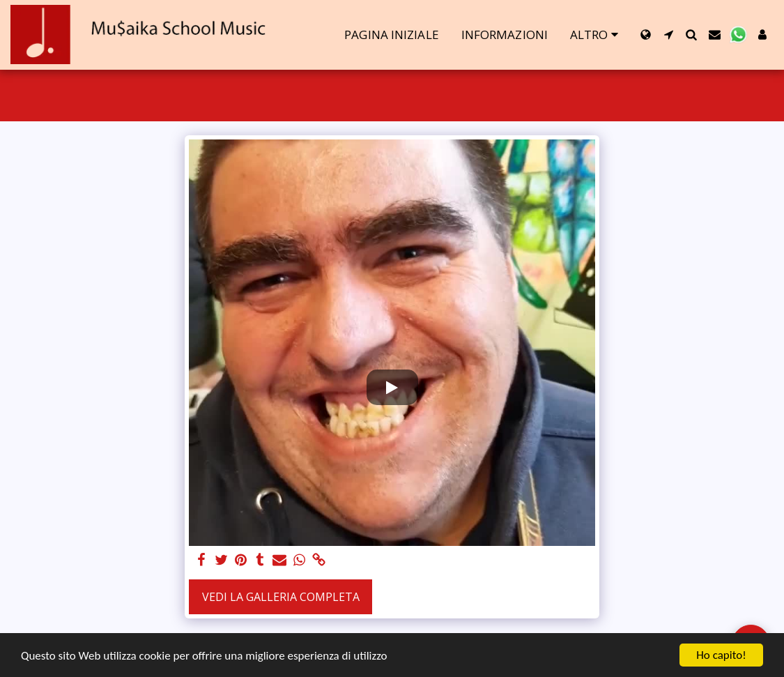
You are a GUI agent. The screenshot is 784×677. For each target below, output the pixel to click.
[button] (669, 35)
